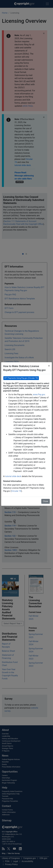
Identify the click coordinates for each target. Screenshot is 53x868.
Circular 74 (16, 491)
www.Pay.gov (39, 394)
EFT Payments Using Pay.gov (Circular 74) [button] (21, 378)
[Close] (49, 366)
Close (46, 501)
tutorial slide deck (13, 476)
